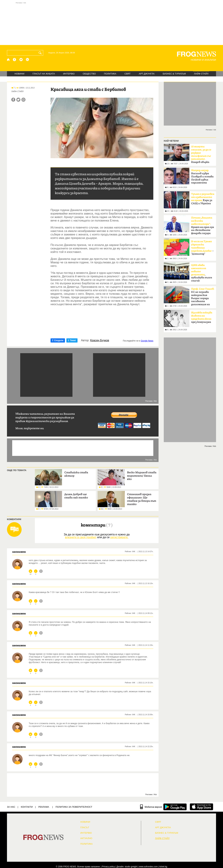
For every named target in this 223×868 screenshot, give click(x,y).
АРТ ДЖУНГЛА (147, 74)
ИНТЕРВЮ (69, 74)
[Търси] (41, 53)
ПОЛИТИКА (110, 74)
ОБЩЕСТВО (89, 74)
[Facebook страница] (15, 60)
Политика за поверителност (74, 807)
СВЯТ (128, 74)
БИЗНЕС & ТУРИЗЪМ (174, 74)
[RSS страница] (28, 60)
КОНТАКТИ (27, 807)
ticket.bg (163, 867)
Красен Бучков (100, 340)
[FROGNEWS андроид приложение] (175, 807)
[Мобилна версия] (151, 807)
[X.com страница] (21, 60)
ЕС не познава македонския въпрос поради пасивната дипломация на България (203, 298)
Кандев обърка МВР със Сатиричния (201, 155)
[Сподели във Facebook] (13, 100)
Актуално (86, 838)
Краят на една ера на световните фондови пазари (203, 226)
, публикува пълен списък (202, 273)
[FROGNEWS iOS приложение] (201, 807)
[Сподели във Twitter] (18, 100)
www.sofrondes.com (148, 867)
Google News (147, 341)
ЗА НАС (11, 807)
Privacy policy (108, 867)
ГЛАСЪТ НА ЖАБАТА (44, 74)
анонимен (19, 552)
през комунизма (202, 317)
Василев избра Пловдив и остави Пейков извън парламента (202, 176)
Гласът (85, 828)
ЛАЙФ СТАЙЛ (201, 74)
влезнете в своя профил (81, 537)
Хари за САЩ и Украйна (203, 199)
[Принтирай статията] (23, 100)
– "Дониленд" (202, 248)
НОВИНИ (20, 74)
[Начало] (8, 60)
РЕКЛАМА (44, 807)
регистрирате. (119, 537)
